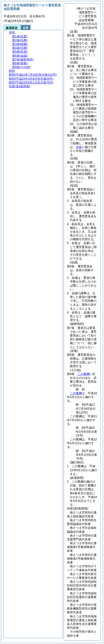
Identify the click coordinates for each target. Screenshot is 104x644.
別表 (79, 147)
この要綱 (83, 374)
